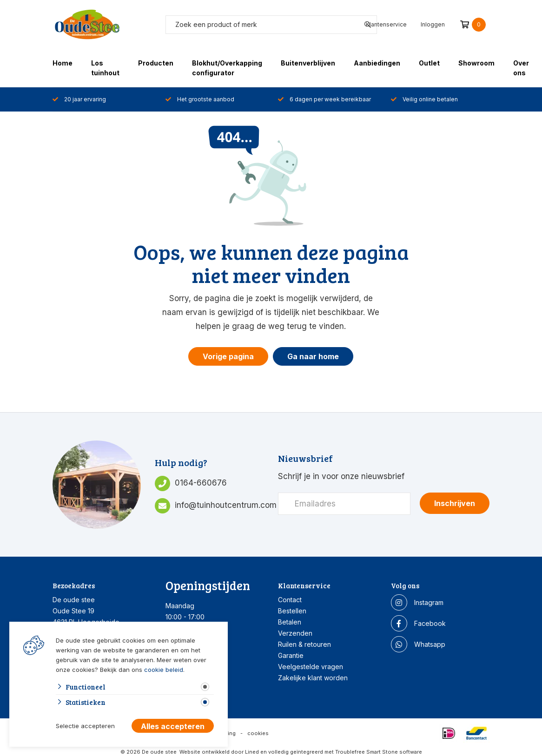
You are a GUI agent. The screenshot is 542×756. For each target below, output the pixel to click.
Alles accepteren (173, 726)
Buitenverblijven (308, 63)
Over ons (521, 68)
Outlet (429, 63)
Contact (290, 600)
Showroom (476, 63)
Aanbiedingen (377, 63)
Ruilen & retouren (304, 644)
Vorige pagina (228, 356)
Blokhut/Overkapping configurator (227, 68)
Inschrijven (455, 503)
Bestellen (292, 611)
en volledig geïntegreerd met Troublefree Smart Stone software (341, 752)
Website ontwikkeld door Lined (219, 752)
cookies (258, 733)
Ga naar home (313, 356)
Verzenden (295, 633)
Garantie (291, 655)
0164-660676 (201, 483)
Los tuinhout (105, 68)
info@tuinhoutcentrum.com (226, 505)
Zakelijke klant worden (313, 678)
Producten (156, 63)
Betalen (290, 622)
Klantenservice (386, 24)
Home (63, 63)
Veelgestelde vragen (311, 667)
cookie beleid (164, 670)
